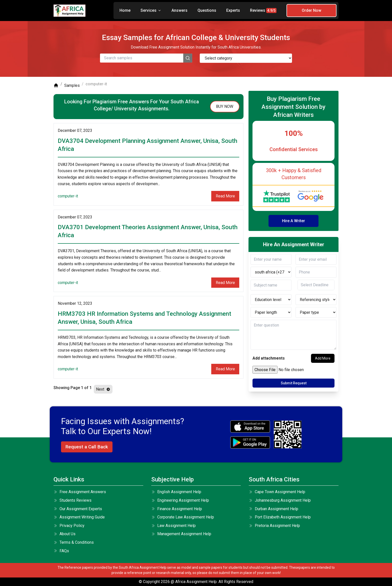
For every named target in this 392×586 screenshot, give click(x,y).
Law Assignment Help (173, 526)
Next (103, 389)
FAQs (61, 551)
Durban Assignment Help (273, 509)
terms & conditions (74, 542)
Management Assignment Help (181, 534)
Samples (72, 85)
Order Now (311, 10)
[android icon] (250, 443)
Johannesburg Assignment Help (280, 500)
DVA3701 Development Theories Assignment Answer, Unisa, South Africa (148, 231)
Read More (225, 196)
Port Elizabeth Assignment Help (280, 517)
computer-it (68, 196)
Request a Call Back (87, 447)
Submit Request (294, 383)
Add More (323, 358)
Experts (233, 10)
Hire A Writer (293, 221)
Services (151, 10)
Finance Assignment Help (177, 509)
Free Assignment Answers (80, 492)
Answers (179, 10)
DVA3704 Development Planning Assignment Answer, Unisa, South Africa (147, 145)
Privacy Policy (69, 526)
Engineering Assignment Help (180, 500)
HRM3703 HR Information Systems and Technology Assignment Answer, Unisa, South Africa (144, 318)
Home (125, 10)
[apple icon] (250, 426)
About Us (64, 534)
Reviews (263, 11)
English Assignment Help (176, 492)
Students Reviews (72, 500)
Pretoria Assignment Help (274, 526)
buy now (225, 106)
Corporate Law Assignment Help (183, 517)
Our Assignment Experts (78, 509)
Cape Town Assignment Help (277, 492)
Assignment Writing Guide (79, 517)
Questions (207, 10)
